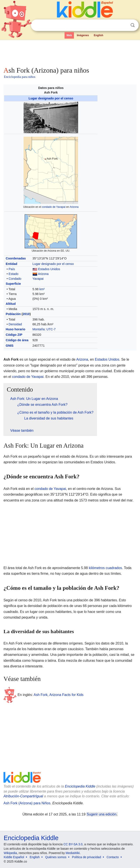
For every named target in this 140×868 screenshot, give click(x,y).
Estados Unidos (49, 269)
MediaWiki (73, 853)
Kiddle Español (14, 857)
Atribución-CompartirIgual (23, 796)
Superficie (13, 284)
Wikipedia (10, 853)
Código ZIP (14, 335)
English (98, 35)
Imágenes (83, 35)
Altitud (11, 304)
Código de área (17, 340)
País (12, 269)
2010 (26, 314)
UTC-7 (51, 329)
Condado (15, 279)
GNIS (9, 346)
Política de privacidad (86, 857)
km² (42, 289)
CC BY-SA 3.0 (73, 844)
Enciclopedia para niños (20, 77)
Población (13, 314)
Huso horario (15, 329)
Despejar (124, 25)
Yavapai (38, 279)
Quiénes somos (56, 857)
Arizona (74, 207)
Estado (13, 274)
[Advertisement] (70, 52)
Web (69, 35)
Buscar (133, 25)
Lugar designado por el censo (51, 98)
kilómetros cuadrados (105, 568)
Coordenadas (16, 258)
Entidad (11, 264)
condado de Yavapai (54, 207)
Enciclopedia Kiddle (80, 786)
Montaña (39, 329)
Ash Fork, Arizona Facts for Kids (59, 695)
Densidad (15, 324)
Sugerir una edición (102, 814)
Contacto (113, 857)
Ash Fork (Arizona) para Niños (27, 803)
